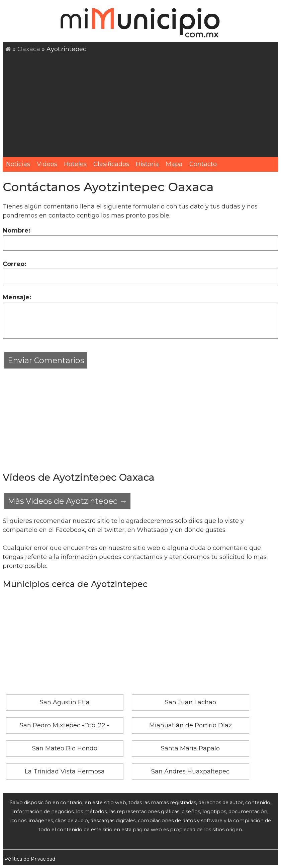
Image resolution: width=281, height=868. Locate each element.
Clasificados (111, 164)
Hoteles (75, 164)
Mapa (174, 164)
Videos (47, 164)
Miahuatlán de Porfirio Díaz (191, 725)
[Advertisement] (142, 104)
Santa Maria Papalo (190, 748)
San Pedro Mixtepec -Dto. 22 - (65, 725)
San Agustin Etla (65, 702)
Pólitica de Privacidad (30, 859)
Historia (147, 164)
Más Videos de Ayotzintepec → (67, 501)
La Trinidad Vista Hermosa (65, 771)
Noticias (18, 164)
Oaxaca (29, 49)
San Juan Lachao (191, 702)
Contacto (203, 164)
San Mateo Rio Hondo (65, 748)
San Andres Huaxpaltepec (190, 771)
